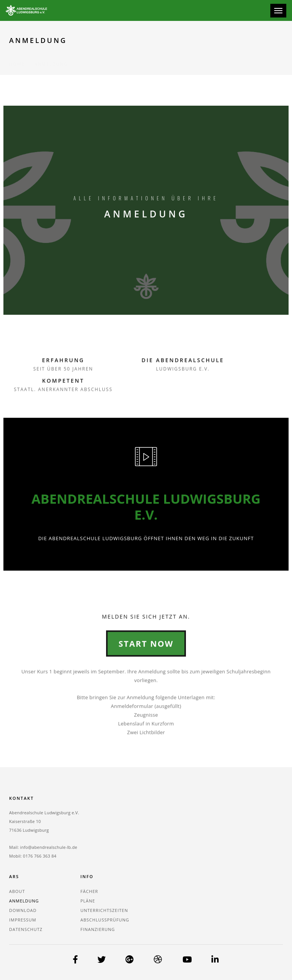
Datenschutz (26, 929)
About (17, 891)
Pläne (88, 900)
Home (17, 55)
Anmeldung (24, 900)
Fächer (90, 891)
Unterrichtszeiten (104, 910)
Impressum (23, 919)
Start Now (146, 685)
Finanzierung (98, 929)
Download (23, 910)
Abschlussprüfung (105, 919)
